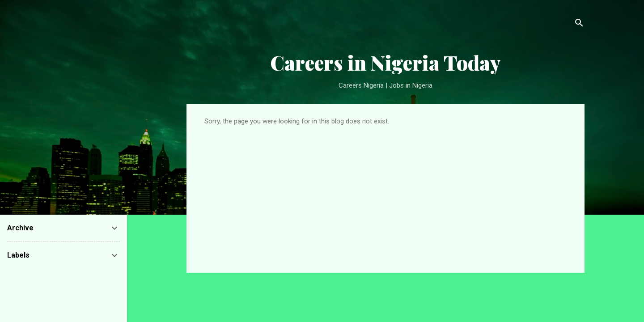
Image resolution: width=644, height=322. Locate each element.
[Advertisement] (386, 192)
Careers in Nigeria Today (386, 62)
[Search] (579, 24)
